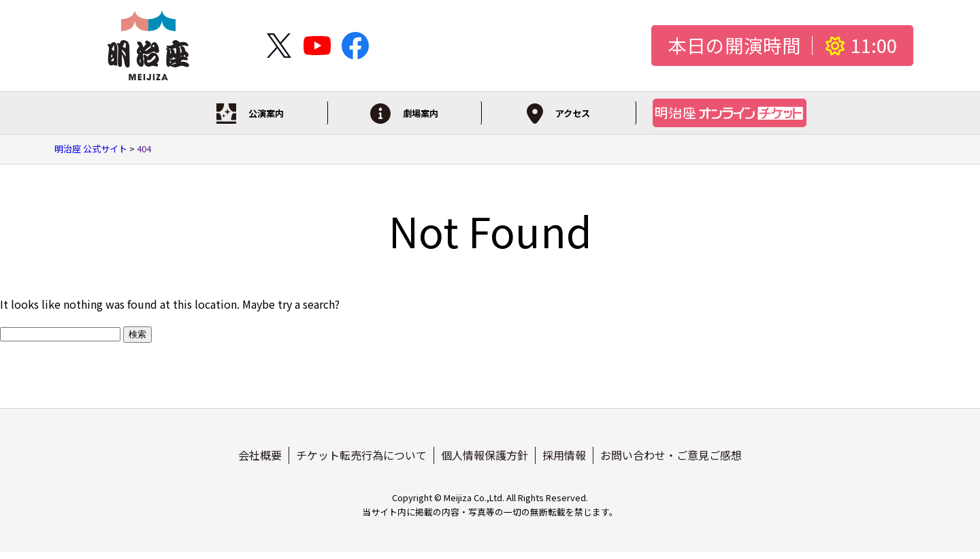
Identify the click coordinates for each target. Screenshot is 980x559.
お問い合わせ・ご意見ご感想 (671, 462)
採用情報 (564, 462)
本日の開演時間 (734, 46)
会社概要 (260, 462)
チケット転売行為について (361, 462)
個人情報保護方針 (485, 462)
